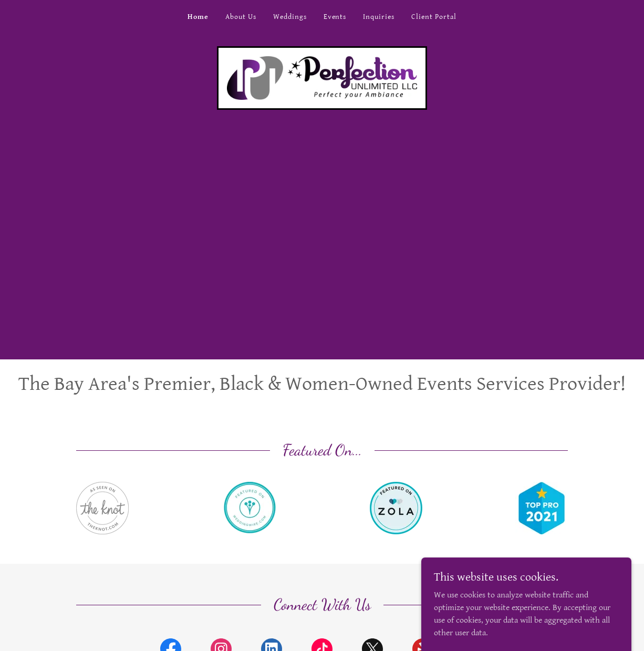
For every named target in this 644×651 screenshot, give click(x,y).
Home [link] (198, 17)
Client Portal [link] (434, 17)
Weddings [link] (290, 17)
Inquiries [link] (379, 17)
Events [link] (335, 17)
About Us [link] (241, 17)
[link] (322, 77)
